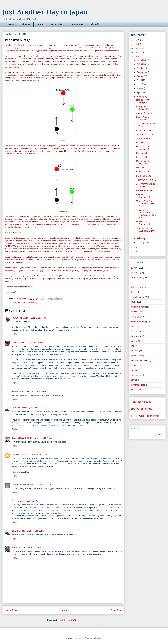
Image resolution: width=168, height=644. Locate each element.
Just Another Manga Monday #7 (146, 185)
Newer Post (11, 610)
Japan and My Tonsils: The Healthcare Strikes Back (146, 214)
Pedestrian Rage (144, 190)
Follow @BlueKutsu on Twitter (145, 416)
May (139, 88)
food (133, 292)
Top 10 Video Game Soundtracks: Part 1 (146, 231)
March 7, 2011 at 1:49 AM (35, 391)
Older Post (116, 610)
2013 (137, 48)
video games (137, 287)
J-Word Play (137, 277)
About (40, 24)
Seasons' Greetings (145, 134)
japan (14, 303)
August (140, 76)
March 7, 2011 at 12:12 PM (35, 454)
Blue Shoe (17, 408)
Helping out (142, 153)
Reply (14, 334)
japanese (135, 273)
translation (136, 312)
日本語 (134, 268)
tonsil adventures (37, 45)
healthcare (136, 336)
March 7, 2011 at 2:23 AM (33, 408)
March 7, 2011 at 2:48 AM (41, 438)
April (139, 92)
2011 (137, 56)
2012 (137, 52)
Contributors (77, 24)
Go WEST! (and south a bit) (144, 148)
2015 (137, 40)
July (139, 80)
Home (11, 24)
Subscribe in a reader (142, 402)
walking (34, 303)
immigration (136, 375)
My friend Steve (144, 176)
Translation (57, 24)
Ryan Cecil (17, 318)
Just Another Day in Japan (45, 12)
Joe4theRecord (19, 438)
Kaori (14, 547)
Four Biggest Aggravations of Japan (87, 45)
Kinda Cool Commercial (143, 196)
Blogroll (95, 24)
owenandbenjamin (20, 484)
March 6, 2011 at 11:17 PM (34, 318)
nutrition (135, 351)
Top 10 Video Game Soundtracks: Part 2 (146, 204)
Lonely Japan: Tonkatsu (143, 118)
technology (136, 331)
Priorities (140, 142)
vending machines (140, 360)
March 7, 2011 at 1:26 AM (32, 342)
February (141, 238)
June (139, 84)
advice (134, 326)
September (142, 72)
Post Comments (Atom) (69, 620)
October (141, 68)
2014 (137, 44)
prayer (134, 380)
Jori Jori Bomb (143, 138)
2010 (137, 248)
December (142, 60)
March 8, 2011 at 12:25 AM (29, 547)
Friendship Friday (139, 321)
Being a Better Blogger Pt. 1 (143, 108)
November (142, 64)
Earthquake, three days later (145, 162)
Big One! (140, 168)
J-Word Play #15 (144, 113)
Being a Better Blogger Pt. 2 (143, 101)
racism (134, 346)
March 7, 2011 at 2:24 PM (28, 501)
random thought (138, 307)
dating (134, 370)
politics (134, 341)
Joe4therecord (24, 303)
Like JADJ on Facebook (142, 409)
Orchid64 (16, 342)
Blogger (99, 638)
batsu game (137, 390)
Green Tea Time (144, 172)
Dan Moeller (17, 454)
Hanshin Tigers (138, 385)
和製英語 (135, 317)
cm (133, 282)
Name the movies (144, 130)
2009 (137, 252)
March (140, 97)
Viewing (26, 24)
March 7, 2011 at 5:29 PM (33, 531)
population (136, 356)
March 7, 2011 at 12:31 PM (41, 484)
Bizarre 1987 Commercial (143, 223)
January (141, 243)
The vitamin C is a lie (146, 180)
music (134, 302)
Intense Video (143, 157)
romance (135, 365)
